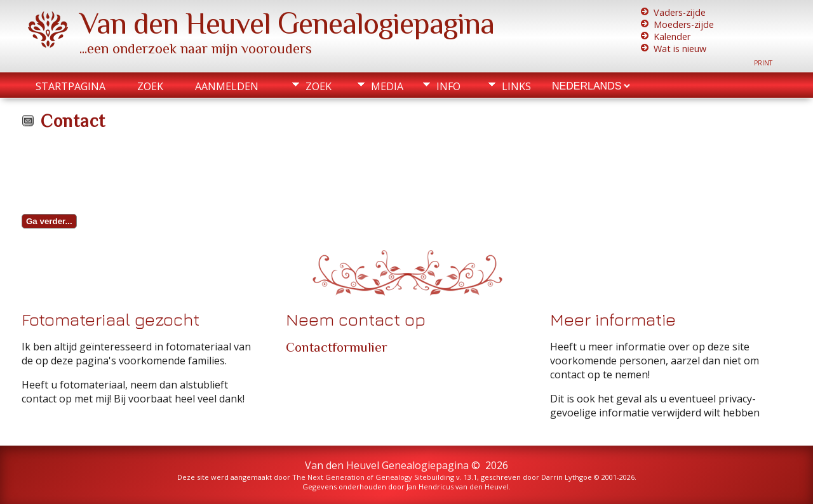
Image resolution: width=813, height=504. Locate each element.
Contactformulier (337, 347)
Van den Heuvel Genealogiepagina (287, 23)
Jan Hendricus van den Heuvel (458, 487)
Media (387, 86)
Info (448, 86)
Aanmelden (227, 86)
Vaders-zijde (680, 12)
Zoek (150, 86)
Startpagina (71, 86)
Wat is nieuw (680, 49)
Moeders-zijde (684, 24)
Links (516, 86)
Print (763, 63)
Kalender (672, 36)
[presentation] (118, 175)
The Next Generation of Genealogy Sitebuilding (373, 477)
